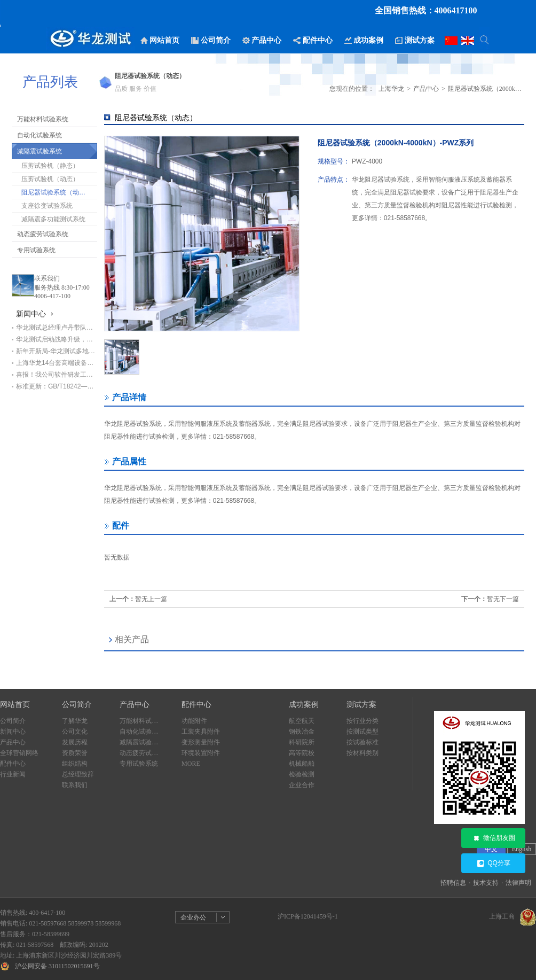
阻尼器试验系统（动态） (57, 192)
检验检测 (302, 774)
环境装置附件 (201, 753)
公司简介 (13, 721)
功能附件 (194, 721)
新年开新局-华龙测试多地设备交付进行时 (57, 351)
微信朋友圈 (494, 838)
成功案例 (304, 705)
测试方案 (361, 705)
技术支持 (486, 883)
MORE (191, 764)
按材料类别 (362, 753)
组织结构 (75, 764)
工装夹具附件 (201, 732)
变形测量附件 (201, 742)
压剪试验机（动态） (50, 179)
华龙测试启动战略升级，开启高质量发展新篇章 (57, 339)
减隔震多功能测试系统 (53, 219)
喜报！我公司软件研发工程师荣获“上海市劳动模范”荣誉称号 (57, 375)
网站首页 (15, 705)
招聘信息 (453, 883)
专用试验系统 (36, 250)
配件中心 (13, 764)
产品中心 (426, 89)
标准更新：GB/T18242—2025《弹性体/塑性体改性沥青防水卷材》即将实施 (57, 386)
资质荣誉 (75, 753)
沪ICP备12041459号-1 (308, 916)
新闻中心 (13, 732)
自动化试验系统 (40, 135)
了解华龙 (75, 721)
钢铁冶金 (302, 732)
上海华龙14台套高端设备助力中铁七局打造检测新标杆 (57, 363)
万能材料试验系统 (43, 119)
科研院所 (302, 742)
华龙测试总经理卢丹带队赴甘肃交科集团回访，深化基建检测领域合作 (57, 328)
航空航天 (302, 721)
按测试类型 (362, 732)
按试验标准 (362, 742)
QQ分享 (493, 864)
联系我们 (47, 278)
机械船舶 (302, 764)
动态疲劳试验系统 (43, 234)
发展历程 (75, 742)
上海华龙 (391, 89)
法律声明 (518, 883)
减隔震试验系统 (40, 151)
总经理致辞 (78, 774)
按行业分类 (362, 721)
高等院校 (302, 753)
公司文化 (75, 732)
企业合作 (302, 785)
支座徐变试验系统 (47, 206)
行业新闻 (13, 774)
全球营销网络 (19, 753)
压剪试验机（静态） (50, 166)
